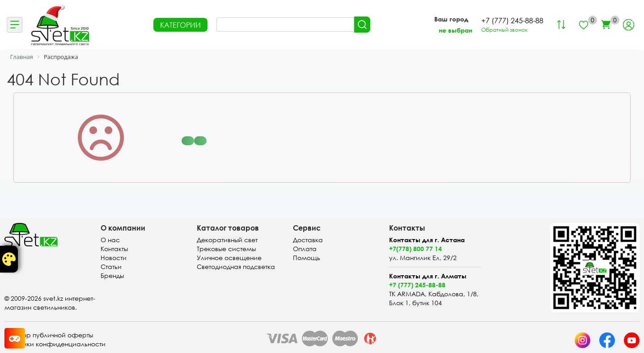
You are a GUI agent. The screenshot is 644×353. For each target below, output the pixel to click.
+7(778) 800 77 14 (415, 249)
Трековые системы (226, 249)
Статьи (111, 267)
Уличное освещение (229, 258)
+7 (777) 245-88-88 (417, 285)
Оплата (305, 249)
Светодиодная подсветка (236, 267)
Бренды (112, 275)
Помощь (307, 258)
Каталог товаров (228, 228)
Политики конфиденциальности (55, 344)
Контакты (114, 249)
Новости (114, 258)
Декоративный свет (227, 240)
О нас (110, 240)
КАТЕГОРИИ (180, 25)
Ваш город (451, 19)
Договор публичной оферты (49, 335)
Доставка (308, 240)
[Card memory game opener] (15, 338)
